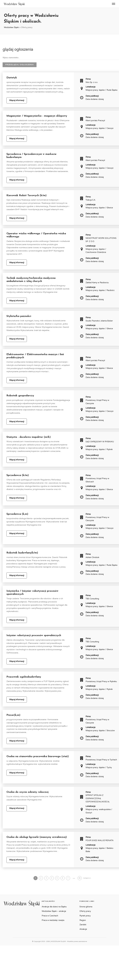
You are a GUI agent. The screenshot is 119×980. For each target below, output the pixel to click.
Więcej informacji (17, 100)
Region (83, 920)
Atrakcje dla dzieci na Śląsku (54, 907)
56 (80, 878)
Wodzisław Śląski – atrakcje (54, 911)
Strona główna (86, 907)
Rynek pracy (85, 916)
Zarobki (83, 925)
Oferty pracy (85, 911)
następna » (87, 878)
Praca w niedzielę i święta (53, 920)
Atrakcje (83, 929)
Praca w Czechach (50, 916)
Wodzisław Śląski (11, 27)
